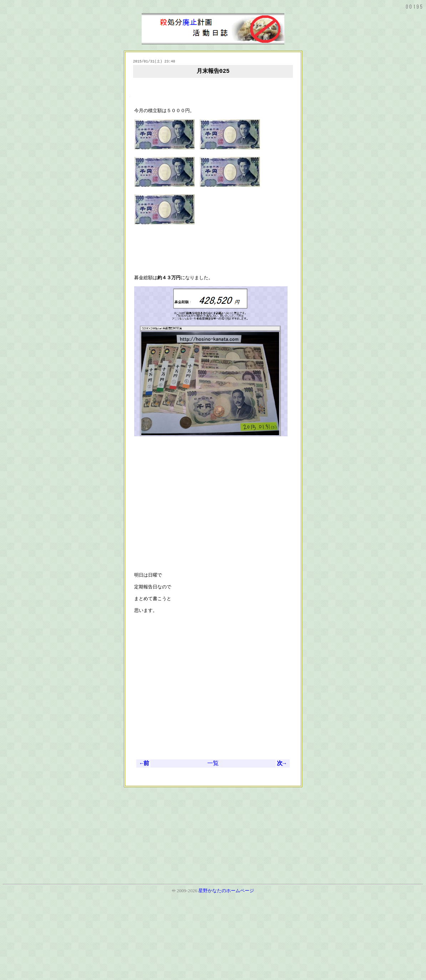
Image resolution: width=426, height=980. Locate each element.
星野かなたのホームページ (226, 974)
